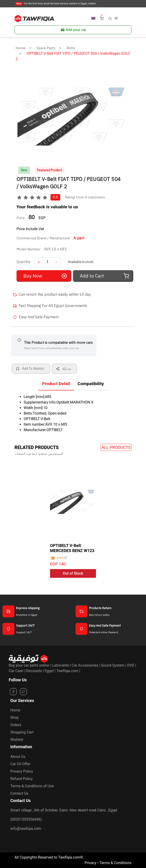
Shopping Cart (22, 732)
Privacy (90, 863)
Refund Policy (21, 779)
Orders (16, 725)
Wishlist (17, 740)
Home (21, 48)
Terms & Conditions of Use (32, 786)
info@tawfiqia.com (26, 829)
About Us (18, 757)
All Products (116, 447)
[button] (110, 18)
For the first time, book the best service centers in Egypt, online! (56, 4)
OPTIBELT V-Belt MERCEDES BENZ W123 (72, 548)
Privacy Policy (22, 771)
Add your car (73, 30)
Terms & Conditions (116, 863)
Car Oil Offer (20, 764)
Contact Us (19, 793)
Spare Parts (46, 48)
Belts (71, 48)
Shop (14, 718)
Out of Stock (73, 573)
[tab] (56, 385)
